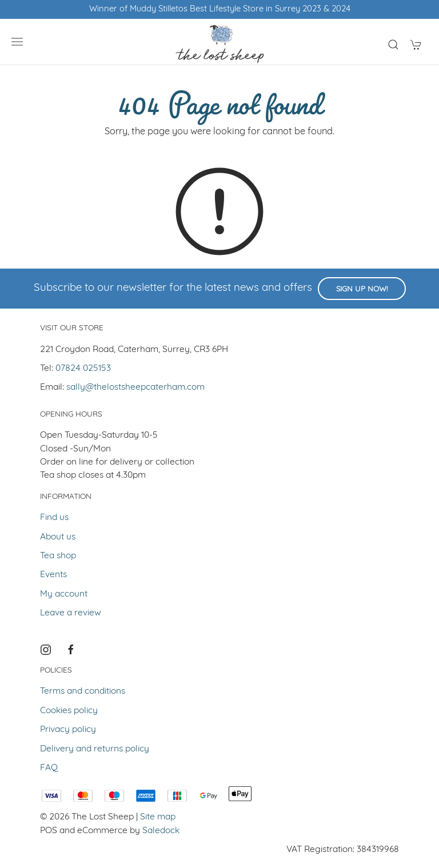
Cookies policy (69, 711)
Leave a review (71, 613)
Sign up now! (362, 289)
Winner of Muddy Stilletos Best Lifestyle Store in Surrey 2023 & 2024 (220, 9)
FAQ (49, 768)
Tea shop (58, 556)
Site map (158, 817)
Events (53, 575)
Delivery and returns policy (95, 749)
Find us (54, 518)
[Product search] (393, 45)
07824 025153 (83, 369)
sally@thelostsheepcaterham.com (135, 387)
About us (58, 537)
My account (64, 594)
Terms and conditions (83, 691)
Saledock (161, 831)
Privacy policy (68, 730)
